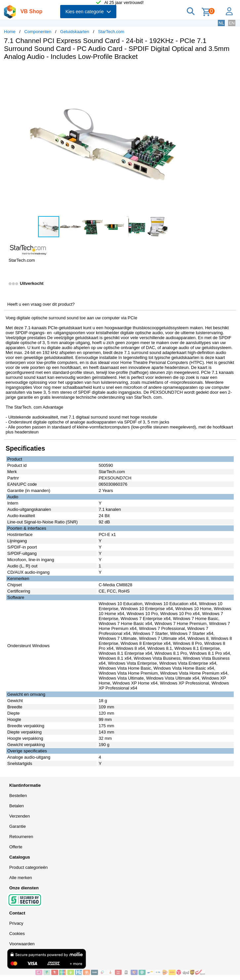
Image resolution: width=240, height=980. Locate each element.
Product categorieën (28, 867)
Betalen (17, 806)
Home (10, 32)
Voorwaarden (22, 944)
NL (221, 23)
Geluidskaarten (75, 32)
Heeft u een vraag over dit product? (41, 304)
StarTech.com (111, 32)
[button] (196, 72)
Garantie (18, 826)
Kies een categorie (88, 12)
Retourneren (21, 837)
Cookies (17, 934)
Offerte (16, 847)
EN (232, 23)
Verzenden (20, 816)
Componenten (38, 32)
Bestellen (18, 796)
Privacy (16, 923)
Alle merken (21, 878)
